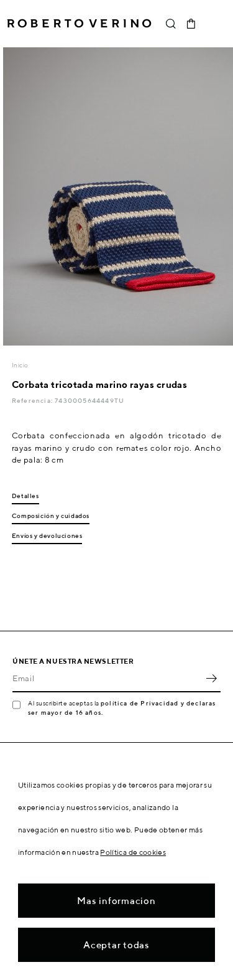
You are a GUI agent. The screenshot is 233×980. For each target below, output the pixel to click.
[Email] (107, 679)
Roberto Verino (79, 24)
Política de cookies (133, 852)
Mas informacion (116, 901)
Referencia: (33, 400)
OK (211, 679)
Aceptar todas (116, 945)
